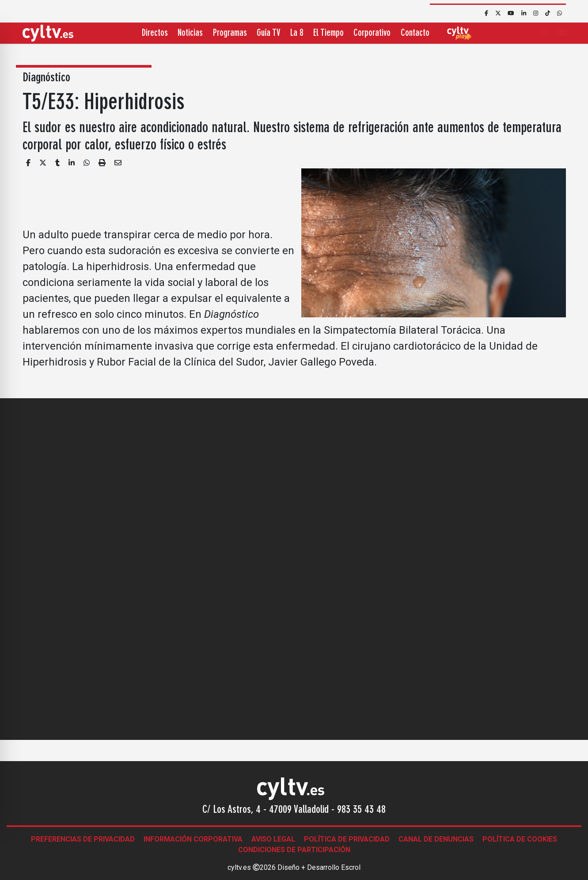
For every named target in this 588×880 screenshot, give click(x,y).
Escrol (351, 867)
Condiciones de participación (294, 850)
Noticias (190, 33)
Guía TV (268, 33)
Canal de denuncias (436, 839)
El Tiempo (328, 33)
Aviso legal (273, 839)
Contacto (415, 33)
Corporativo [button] (372, 33)
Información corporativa (193, 839)
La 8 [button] (297, 33)
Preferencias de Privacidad (83, 839)
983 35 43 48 (361, 810)
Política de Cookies (520, 839)
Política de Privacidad (347, 839)
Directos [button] (155, 33)
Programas (230, 33)
